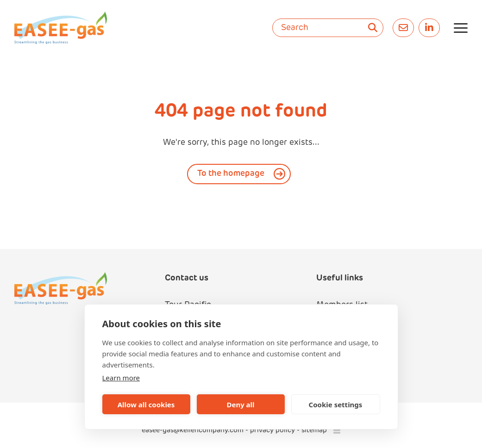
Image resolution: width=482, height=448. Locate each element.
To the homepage (231, 174)
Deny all (240, 404)
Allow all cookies (146, 404)
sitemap (314, 431)
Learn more (121, 378)
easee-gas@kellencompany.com (194, 431)
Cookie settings (336, 404)
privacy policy (272, 431)
